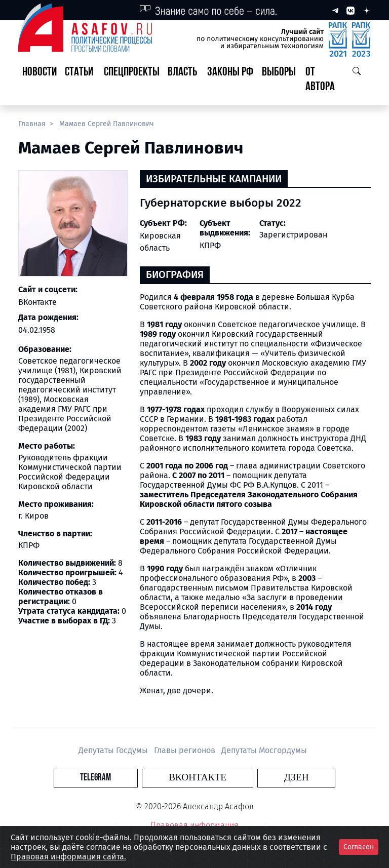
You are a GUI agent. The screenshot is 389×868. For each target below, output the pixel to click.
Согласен (359, 847)
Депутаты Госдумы (114, 750)
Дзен (256, 778)
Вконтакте (198, 778)
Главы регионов (186, 750)
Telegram (136, 778)
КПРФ (210, 245)
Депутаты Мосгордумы (264, 750)
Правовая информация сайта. (68, 857)
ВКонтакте (37, 302)
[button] (80, 80)
